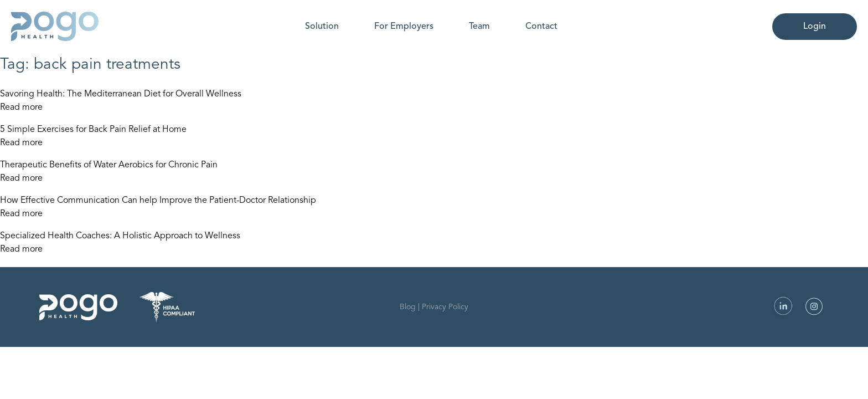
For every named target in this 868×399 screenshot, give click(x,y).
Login (815, 27)
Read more (21, 108)
